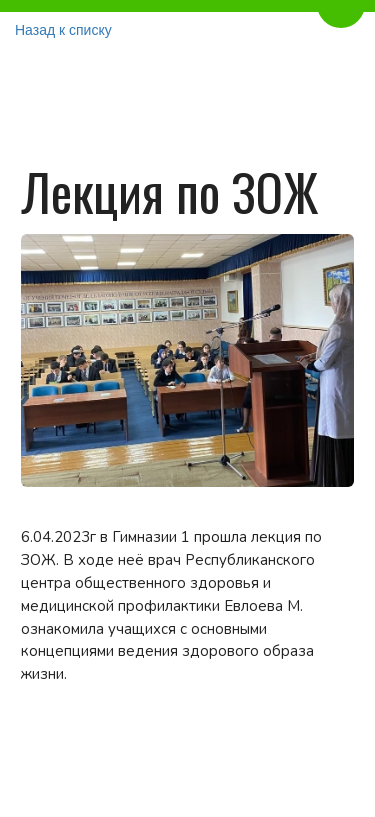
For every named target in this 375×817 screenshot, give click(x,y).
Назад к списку (63, 30)
